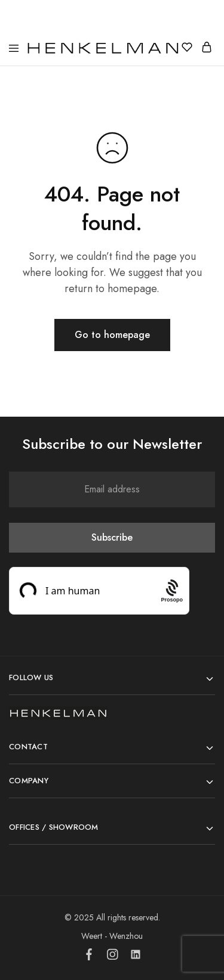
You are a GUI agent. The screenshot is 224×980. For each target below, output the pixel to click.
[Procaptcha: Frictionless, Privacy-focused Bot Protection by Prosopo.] (172, 590)
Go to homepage (112, 335)
